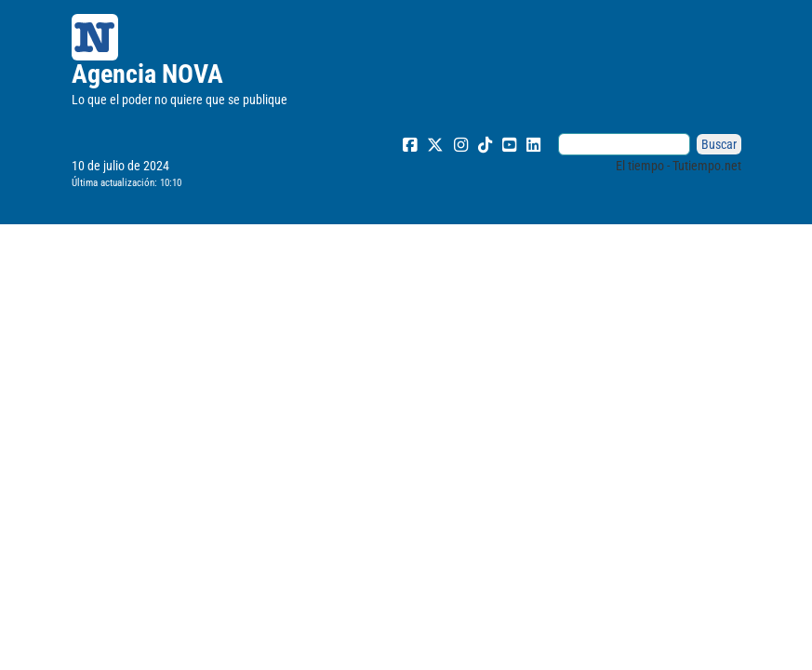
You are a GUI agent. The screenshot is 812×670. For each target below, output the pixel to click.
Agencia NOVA (147, 74)
